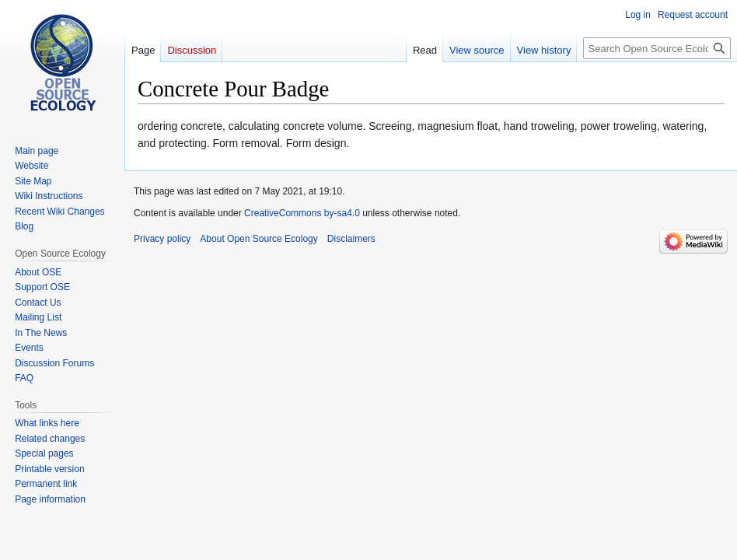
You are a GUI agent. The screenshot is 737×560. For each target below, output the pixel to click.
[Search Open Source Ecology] (657, 48)
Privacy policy (162, 239)
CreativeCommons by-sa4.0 (302, 213)
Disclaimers (351, 239)
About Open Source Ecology (258, 239)
